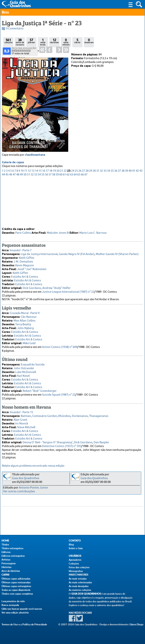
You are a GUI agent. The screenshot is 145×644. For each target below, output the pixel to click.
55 (43, 219)
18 (51, 215)
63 (72, 219)
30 (94, 215)
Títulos (5, 544)
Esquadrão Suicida (33, 363)
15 (40, 215)
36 (116, 215)
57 (50, 219)
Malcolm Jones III (58, 231)
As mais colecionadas (80, 582)
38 (123, 215)
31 (98, 215)
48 (18, 219)
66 (82, 219)
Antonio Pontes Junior (34, 488)
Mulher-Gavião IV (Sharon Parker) (117, 252)
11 (26, 215)
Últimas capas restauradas (16, 582)
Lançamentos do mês (13, 601)
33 (105, 215)
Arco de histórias (11, 571)
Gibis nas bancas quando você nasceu (22, 609)
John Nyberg (25, 326)
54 (39, 219)
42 (137, 215)
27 (83, 215)
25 (76, 215)
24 (73, 215)
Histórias (7, 567)
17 (47, 215)
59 (57, 219)
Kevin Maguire (25, 263)
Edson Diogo (137, 624)
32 (101, 215)
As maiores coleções (80, 590)
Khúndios (64, 414)
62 (68, 219)
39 (126, 215)
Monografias (76, 571)
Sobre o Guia (76, 548)
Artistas (6, 560)
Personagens (9, 563)
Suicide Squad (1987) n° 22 (59, 393)
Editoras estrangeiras (13, 556)
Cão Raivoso (29, 315)
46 (11, 219)
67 (86, 219)
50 (25, 219)
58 (54, 219)
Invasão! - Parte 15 (21, 410)
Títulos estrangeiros (12, 548)
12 (29, 215)
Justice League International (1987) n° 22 (68, 290)
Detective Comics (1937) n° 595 (62, 444)
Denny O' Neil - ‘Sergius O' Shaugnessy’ (48, 440)
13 (33, 215)
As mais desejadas (79, 586)
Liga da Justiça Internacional (39, 252)
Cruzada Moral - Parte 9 (25, 311)
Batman (26, 414)
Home (5, 541)
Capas (5, 575)
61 (64, 219)
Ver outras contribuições (19, 491)
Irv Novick (22, 422)
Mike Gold (29, 341)
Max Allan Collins (25, 319)
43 (141, 215)
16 (44, 215)
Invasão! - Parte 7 (21, 248)
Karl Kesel (23, 374)
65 (79, 219)
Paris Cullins (23, 231)
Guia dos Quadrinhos (26, 478)
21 (62, 215)
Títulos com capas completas (17, 594)
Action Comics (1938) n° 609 (60, 345)
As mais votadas (78, 579)
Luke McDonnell (26, 370)
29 (91, 215)
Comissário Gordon (45, 414)
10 (22, 215)
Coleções (74, 564)
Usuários (75, 556)
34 (109, 215)
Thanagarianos (99, 414)
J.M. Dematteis (23, 260)
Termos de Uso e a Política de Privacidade (24, 624)
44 (3, 219)
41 (134, 215)
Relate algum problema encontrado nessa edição (33, 466)
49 (21, 219)
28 (87, 215)
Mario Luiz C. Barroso (93, 231)
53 (36, 219)
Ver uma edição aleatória (15, 613)
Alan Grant (20, 418)
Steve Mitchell (26, 425)
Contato (75, 541)
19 (54, 215)
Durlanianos (80, 414)
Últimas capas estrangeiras (16, 586)
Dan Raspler (101, 440)
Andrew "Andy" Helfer (56, 286)
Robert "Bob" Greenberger (40, 389)
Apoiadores (75, 560)
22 (65, 215)
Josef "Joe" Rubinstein (32, 267)
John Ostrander (24, 366)
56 (46, 219)
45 (7, 219)
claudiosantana (35, 199)
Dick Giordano (32, 286)
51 (29, 219)
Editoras (6, 552)
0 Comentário (15, 29)
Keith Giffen (27, 256)
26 (80, 215)
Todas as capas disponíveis (16, 590)
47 (14, 219)
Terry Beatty (23, 322)
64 (75, 219)
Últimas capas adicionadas (16, 579)
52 (32, 219)
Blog (71, 544)
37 (119, 215)
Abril (16, 55)
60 (61, 219)
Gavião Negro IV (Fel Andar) (77, 252)
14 (36, 215)
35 (112, 215)
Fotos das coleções (79, 567)
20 (58, 215)
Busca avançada (10, 605)
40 (130, 215)
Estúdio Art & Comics (25, 275)
